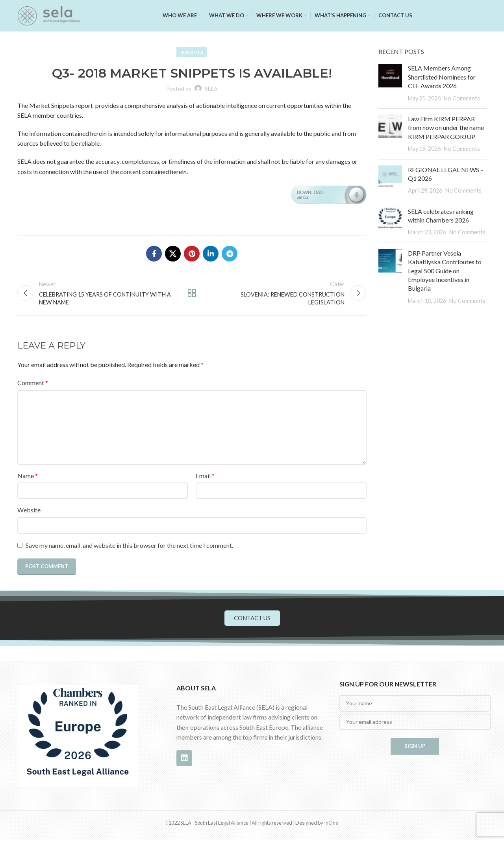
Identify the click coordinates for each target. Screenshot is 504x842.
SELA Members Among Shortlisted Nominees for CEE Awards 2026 (442, 77)
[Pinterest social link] (192, 254)
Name (28, 478)
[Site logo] (49, 15)
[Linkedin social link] (211, 254)
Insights (192, 52)
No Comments (462, 98)
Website (29, 512)
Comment (33, 385)
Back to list (192, 294)
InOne (331, 825)
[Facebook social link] (154, 254)
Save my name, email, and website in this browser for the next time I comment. (129, 548)
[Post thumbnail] (390, 83)
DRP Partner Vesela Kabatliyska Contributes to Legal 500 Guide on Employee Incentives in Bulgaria (445, 271)
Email (205, 478)
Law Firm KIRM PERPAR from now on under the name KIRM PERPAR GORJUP (446, 128)
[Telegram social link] (230, 254)
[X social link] (173, 254)
